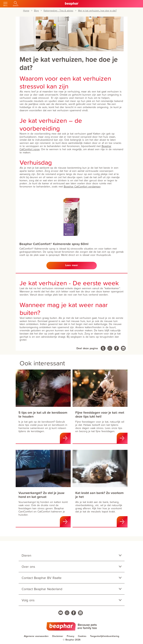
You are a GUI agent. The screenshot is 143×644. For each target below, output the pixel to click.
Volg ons (28, 600)
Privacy (70, 636)
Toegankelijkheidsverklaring (105, 636)
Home (26, 11)
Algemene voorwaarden (36, 636)
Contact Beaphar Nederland (42, 589)
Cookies (82, 636)
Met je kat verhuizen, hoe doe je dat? (97, 11)
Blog (36, 11)
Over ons (28, 567)
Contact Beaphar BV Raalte (42, 578)
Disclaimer (58, 636)
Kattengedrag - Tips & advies (58, 11)
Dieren (26, 555)
